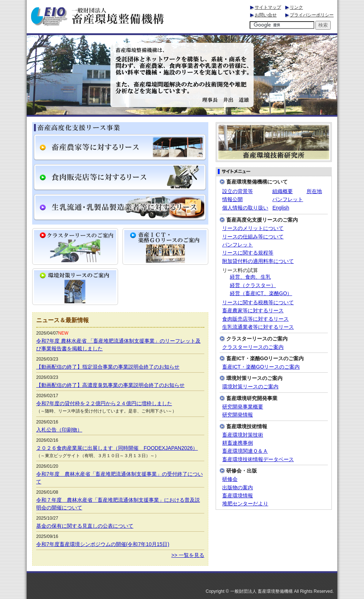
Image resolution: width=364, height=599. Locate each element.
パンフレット (288, 199)
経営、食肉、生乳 (250, 277)
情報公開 (232, 199)
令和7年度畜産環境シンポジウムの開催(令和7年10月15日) (103, 544)
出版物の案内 (238, 488)
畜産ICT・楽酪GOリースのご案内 (261, 367)
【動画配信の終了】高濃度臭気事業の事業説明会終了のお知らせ (110, 385)
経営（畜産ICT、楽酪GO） (261, 293)
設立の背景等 (238, 191)
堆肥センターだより (245, 504)
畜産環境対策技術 (243, 435)
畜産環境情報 (238, 496)
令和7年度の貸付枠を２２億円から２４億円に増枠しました (104, 403)
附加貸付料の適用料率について (258, 261)
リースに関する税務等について (258, 303)
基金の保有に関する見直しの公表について (85, 526)
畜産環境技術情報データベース (258, 459)
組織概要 (283, 191)
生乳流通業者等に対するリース (258, 327)
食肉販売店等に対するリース (255, 319)
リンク (296, 7)
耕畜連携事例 (238, 443)
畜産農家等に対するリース (253, 311)
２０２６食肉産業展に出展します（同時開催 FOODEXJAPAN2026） (117, 448)
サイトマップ (268, 7)
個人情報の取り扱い (245, 208)
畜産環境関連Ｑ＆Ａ (245, 451)
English (281, 208)
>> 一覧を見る (188, 555)
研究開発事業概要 (243, 407)
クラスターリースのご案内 (253, 347)
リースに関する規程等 (248, 253)
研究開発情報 (238, 415)
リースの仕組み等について (253, 237)
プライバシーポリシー (312, 15)
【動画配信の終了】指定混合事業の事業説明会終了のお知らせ (108, 367)
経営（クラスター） (253, 285)
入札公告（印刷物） (59, 430)
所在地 (314, 191)
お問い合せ (266, 15)
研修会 (230, 479)
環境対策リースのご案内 (250, 387)
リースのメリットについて (253, 228)
